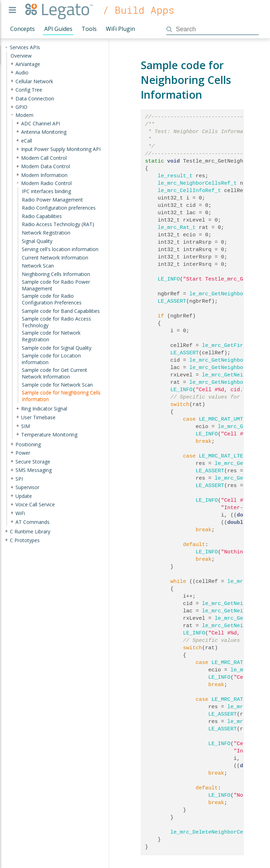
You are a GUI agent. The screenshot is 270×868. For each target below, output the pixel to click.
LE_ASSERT (172, 301)
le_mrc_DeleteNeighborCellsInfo (218, 832)
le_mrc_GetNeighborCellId (227, 360)
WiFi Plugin (120, 29)
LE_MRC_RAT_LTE (221, 456)
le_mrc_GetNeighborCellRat (229, 382)
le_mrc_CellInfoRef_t (189, 191)
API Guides (58, 29)
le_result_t (175, 176)
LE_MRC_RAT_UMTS (223, 419)
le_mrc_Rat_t (177, 228)
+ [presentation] (12, 64)
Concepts (22, 29)
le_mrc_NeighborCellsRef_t (197, 183)
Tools (89, 29)
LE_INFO (169, 279)
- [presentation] (6, 47)
